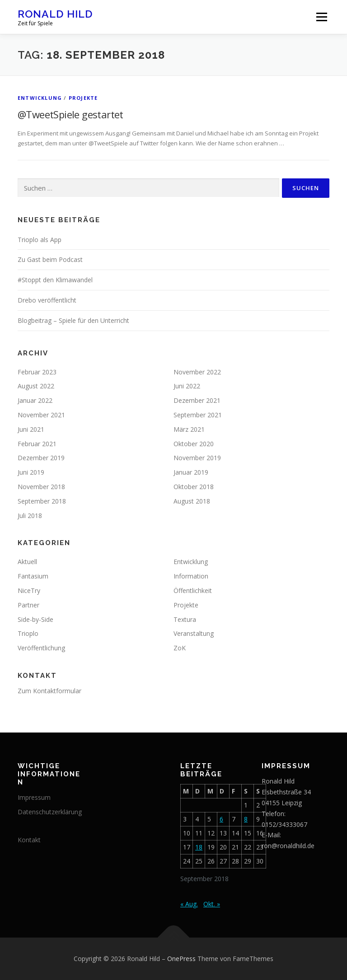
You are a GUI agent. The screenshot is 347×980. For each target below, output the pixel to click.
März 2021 (189, 429)
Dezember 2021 (197, 400)
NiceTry (29, 590)
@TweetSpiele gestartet (70, 114)
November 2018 (41, 487)
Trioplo (28, 633)
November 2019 (197, 458)
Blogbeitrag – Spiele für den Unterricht (73, 320)
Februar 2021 (37, 444)
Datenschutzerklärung (50, 812)
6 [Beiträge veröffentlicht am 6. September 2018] (221, 819)
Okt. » (212, 904)
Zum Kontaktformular (49, 691)
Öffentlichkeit (193, 590)
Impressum (34, 797)
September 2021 (198, 415)
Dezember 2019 (41, 458)
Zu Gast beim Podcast (50, 259)
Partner (28, 605)
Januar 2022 (35, 400)
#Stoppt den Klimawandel (55, 280)
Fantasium (33, 576)
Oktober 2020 (194, 444)
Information (191, 576)
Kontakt (29, 840)
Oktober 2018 (194, 487)
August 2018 (192, 501)
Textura (185, 619)
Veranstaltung (194, 633)
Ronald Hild (55, 14)
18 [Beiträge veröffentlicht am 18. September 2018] (199, 847)
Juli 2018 (30, 516)
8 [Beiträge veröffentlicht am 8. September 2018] (246, 819)
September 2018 (42, 501)
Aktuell (27, 562)
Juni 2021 (31, 429)
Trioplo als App (40, 240)
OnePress (181, 959)
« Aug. (189, 904)
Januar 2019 (191, 472)
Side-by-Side (35, 619)
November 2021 (41, 415)
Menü (321, 17)
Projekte (83, 98)
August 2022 (36, 386)
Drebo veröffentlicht (47, 300)
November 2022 (197, 372)
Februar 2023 (37, 372)
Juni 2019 (31, 472)
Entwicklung (40, 98)
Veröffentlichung (41, 648)
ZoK (180, 648)
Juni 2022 (187, 386)
